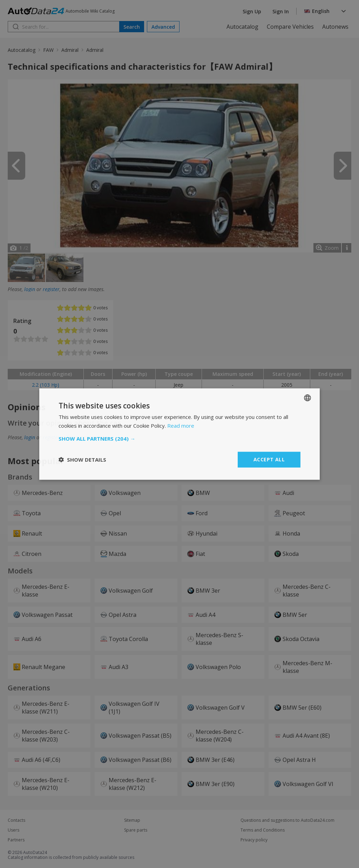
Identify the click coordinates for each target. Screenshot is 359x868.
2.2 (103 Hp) (46, 385)
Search (132, 27)
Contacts (16, 820)
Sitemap (132, 820)
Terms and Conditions (263, 830)
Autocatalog (242, 27)
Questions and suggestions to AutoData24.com (287, 820)
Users (13, 830)
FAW (48, 50)
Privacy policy (254, 840)
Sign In (281, 11)
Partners (16, 840)
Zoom (332, 248)
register (51, 289)
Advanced (163, 27)
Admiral (70, 50)
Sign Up (252, 11)
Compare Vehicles (290, 27)
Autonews (335, 27)
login (30, 289)
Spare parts (136, 830)
